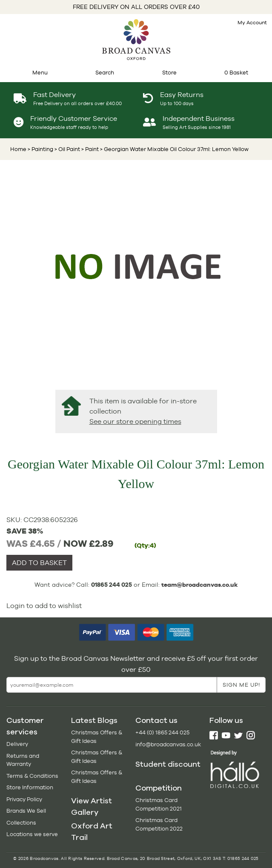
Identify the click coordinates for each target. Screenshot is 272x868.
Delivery (17, 744)
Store (169, 73)
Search (105, 73)
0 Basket (236, 73)
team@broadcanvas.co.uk (200, 585)
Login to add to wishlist (44, 606)
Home (18, 149)
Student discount (168, 764)
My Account (252, 23)
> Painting (40, 149)
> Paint (89, 149)
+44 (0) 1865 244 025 (162, 732)
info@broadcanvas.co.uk (168, 744)
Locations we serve (32, 834)
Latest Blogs (94, 720)
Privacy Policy (24, 799)
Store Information (30, 787)
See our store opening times (135, 421)
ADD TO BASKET (39, 563)
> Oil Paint (67, 149)
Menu (40, 73)
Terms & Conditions (32, 776)
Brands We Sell (26, 811)
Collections (21, 823)
